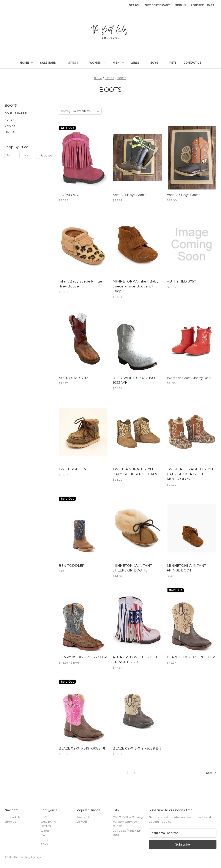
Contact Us (192, 63)
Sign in (180, 5)
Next (211, 773)
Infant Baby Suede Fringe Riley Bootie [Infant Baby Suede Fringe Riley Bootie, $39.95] (80, 284)
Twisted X (83, 817)
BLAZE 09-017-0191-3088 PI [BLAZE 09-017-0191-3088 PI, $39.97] (82, 748)
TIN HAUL (11, 132)
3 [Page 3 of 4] (134, 773)
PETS (173, 63)
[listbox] (87, 111)
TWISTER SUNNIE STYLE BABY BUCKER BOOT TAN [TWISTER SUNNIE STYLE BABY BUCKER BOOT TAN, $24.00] (135, 472)
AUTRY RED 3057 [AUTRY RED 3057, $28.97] (182, 281)
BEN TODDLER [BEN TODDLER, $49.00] (72, 566)
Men (118, 63)
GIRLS (137, 63)
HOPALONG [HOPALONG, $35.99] (69, 195)
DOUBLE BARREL (16, 113)
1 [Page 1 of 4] (121, 773)
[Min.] (12, 155)
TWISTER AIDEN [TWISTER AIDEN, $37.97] (73, 469)
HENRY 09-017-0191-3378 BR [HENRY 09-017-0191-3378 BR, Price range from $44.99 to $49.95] (83, 657)
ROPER (9, 120)
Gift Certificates (158, 5)
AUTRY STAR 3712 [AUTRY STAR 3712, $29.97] (73, 378)
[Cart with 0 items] (211, 5)
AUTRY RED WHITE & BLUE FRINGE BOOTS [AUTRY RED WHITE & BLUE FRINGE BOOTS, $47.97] (136, 660)
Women (97, 63)
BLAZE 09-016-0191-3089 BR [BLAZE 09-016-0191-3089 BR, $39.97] (137, 748)
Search (135, 5)
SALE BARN (50, 63)
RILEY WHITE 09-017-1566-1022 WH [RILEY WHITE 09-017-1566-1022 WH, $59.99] (135, 380)
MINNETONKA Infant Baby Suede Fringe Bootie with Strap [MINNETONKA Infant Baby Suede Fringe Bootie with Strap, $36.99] (136, 286)
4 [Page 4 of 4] (140, 773)
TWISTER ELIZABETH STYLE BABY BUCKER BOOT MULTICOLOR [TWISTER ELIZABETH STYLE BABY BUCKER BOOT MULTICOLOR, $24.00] (190, 474)
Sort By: (66, 111)
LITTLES (75, 63)
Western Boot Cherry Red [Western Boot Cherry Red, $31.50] (189, 378)
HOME (26, 63)
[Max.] (29, 155)
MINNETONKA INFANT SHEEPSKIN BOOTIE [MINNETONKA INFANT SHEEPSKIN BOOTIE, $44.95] (132, 568)
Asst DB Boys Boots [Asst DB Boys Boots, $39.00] (184, 195)
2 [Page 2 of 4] (128, 773)
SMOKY (10, 126)
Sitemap (10, 822)
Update (47, 155)
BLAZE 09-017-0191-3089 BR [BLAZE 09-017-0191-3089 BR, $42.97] (191, 657)
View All (82, 822)
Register (197, 5)
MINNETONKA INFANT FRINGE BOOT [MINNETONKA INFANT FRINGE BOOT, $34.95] (186, 568)
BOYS (156, 63)
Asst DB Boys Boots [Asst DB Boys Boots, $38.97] (129, 195)
